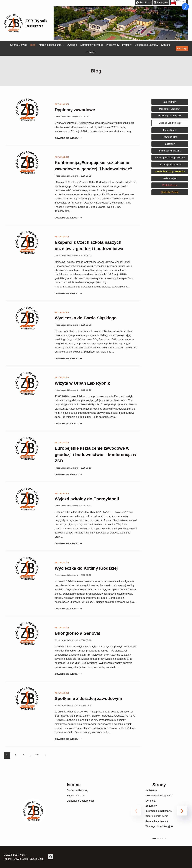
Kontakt (166, 45)
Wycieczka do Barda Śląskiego (86, 318)
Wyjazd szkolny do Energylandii (87, 499)
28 (37, 755)
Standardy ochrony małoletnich (170, 171)
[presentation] (27, 121)
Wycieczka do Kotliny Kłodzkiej (86, 568)
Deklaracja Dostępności (80, 801)
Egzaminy (170, 144)
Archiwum (151, 790)
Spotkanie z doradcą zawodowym (88, 698)
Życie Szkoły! (170, 102)
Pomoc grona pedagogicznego (170, 158)
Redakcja (90, 52)
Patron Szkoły (170, 130)
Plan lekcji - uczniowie (170, 109)
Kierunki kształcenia (157, 816)
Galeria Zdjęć (170, 178)
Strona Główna (19, 45)
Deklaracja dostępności (170, 165)
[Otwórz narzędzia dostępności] (185, 7)
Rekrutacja (182, 48)
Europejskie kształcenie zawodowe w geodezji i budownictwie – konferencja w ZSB (95, 455)
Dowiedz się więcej (68, 138)
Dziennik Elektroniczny (170, 123)
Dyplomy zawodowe (75, 110)
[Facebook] (51, 857)
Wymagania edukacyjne (159, 826)
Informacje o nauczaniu (170, 151)
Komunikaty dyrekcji (91, 45)
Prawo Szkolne (170, 137)
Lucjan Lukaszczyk (69, 117)
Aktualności (62, 104)
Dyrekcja (72, 45)
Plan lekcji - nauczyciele (170, 116)
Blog (33, 45)
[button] (182, 811)
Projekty (127, 45)
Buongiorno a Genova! (78, 633)
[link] (159, 814)
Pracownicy (112, 45)
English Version (76, 796)
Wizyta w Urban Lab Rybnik (82, 383)
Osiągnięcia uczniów (146, 45)
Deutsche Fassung (77, 790)
